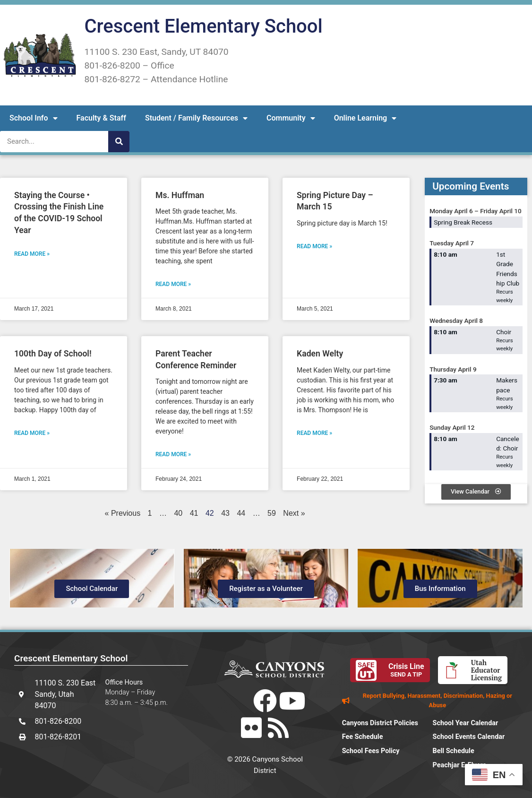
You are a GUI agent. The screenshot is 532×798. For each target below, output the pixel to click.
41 (194, 513)
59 (272, 513)
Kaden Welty (320, 354)
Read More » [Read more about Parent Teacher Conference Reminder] (173, 454)
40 (178, 513)
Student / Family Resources (196, 118)
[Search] (119, 142)
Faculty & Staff (101, 118)
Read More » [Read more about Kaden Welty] (314, 433)
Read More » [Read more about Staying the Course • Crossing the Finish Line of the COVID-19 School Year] (32, 254)
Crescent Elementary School (203, 26)
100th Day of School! (53, 354)
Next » (294, 513)
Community (291, 118)
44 (241, 513)
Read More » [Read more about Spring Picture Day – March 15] (314, 246)
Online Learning (365, 118)
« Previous (123, 513)
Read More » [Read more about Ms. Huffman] (173, 284)
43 (225, 513)
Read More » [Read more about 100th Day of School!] (32, 433)
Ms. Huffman (180, 195)
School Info (34, 118)
